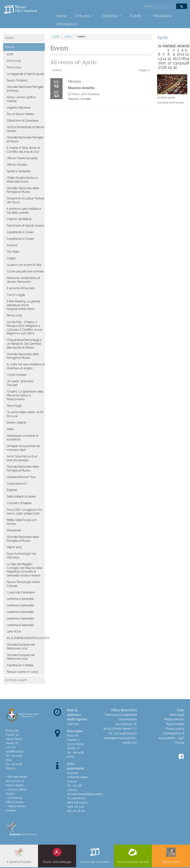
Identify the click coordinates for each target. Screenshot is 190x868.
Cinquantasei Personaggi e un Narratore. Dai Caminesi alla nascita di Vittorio (24, 344)
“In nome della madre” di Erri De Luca (25, 414)
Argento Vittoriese (19, 108)
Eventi (136, 16)
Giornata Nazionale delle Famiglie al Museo (23, 190)
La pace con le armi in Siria (24, 265)
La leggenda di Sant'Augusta (25, 74)
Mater (10, 429)
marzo (57, 70)
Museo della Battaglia (57, 856)
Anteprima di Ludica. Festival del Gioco (25, 200)
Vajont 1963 (14, 547)
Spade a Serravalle (19, 171)
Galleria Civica (171, 856)
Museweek (14, 530)
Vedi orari (73, 724)
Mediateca (163, 16)
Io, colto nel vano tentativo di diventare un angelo (26, 366)
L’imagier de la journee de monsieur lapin (23, 448)
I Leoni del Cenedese (21, 592)
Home (61, 16)
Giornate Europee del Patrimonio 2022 (21, 647)
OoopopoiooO (17, 484)
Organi (11, 258)
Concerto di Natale (19, 503)
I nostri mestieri (17, 375)
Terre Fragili (14, 406)
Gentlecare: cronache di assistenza (22, 438)
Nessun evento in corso (22, 672)
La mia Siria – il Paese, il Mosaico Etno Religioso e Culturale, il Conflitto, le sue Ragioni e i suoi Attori (25, 328)
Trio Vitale (13, 252)
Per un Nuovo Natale (20, 114)
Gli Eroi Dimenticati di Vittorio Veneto (26, 129)
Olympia (75, 81)
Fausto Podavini (17, 80)
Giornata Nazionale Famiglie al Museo (25, 89)
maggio (144, 70)
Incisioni (12, 245)
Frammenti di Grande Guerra (25, 226)
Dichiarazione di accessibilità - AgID (171, 736)
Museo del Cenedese (95, 856)
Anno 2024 (14, 67)
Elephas (12, 490)
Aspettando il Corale (20, 232)
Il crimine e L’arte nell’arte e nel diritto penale (24, 211)
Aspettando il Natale (20, 665)
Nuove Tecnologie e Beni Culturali (23, 584)
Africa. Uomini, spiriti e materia (21, 99)
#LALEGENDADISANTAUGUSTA (26, 638)
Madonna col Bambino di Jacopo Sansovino (23, 280)
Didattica (110, 16)
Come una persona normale (25, 271)
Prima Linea (14, 315)
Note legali (177, 715)
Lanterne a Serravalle (20, 599)
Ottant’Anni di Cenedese (23, 121)
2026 (10, 54)
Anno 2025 (14, 61)
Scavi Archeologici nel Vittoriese (21, 556)
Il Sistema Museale (19, 856)
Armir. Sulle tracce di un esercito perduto (22, 458)
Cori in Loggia (16, 295)
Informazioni (67, 24)
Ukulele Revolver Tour (21, 477)
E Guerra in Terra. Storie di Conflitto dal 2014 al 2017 (23, 150)
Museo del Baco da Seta (133, 856)
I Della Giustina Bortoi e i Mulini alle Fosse (22, 180)
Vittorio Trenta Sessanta (22, 158)
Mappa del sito (174, 719)
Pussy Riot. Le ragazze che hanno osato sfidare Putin (24, 512)
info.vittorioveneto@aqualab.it (85, 794)
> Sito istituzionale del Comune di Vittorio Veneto (17, 781)
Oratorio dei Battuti (19, 219)
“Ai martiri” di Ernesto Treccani (20, 383)
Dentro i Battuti (16, 423)
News (9, 38)
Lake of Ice (14, 631)
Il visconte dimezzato (21, 288)
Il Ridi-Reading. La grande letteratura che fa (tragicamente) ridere (23, 305)
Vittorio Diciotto (17, 165)
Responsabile (175, 724)
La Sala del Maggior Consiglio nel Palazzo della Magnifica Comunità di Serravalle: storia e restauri (25, 570)
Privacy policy (175, 729)
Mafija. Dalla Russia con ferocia (22, 522)
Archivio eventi (16, 680)
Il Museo (83, 16)
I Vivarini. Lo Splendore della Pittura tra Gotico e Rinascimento (25, 395)
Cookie (180, 743)
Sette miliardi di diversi (21, 497)
